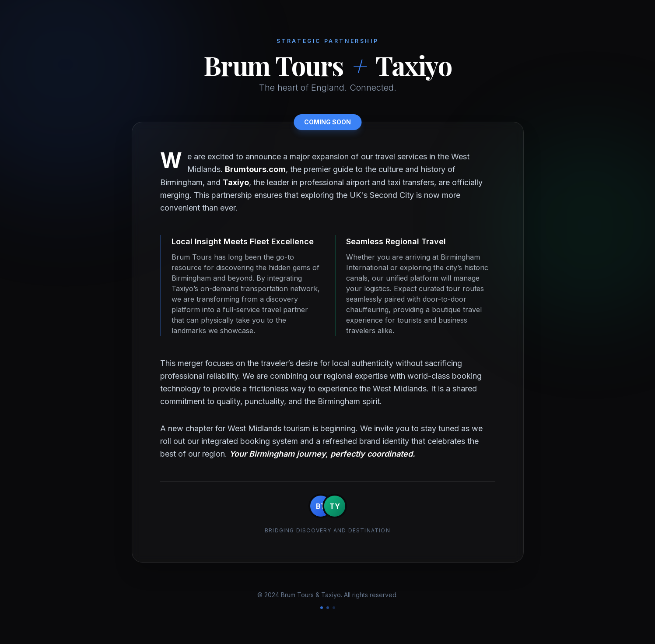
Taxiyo (236, 182)
